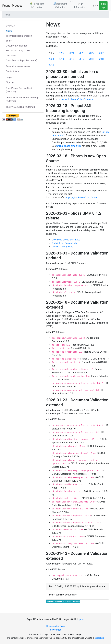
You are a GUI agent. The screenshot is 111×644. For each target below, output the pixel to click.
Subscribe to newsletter (18, 66)
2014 (51, 65)
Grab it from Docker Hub (64, 243)
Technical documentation (19, 36)
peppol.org (99, 638)
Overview (11, 26)
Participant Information (37, 6)
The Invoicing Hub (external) (20, 107)
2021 (102, 53)
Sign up (103, 6)
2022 (92, 53)
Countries (11, 56)
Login (9, 77)
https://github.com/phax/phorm (82, 198)
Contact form (13, 71)
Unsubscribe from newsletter (56, 628)
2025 (61, 53)
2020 (51, 59)
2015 (102, 59)
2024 (71, 53)
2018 (71, 59)
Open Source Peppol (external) (22, 60)
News (9, 31)
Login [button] (93, 6)
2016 (92, 59)
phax (82, 619)
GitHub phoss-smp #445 (69, 146)
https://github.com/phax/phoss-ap (76, 99)
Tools (9, 41)
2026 (51, 53)
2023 (82, 53)
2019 (61, 59)
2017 (82, 59)
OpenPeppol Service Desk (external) (19, 90)
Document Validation (60, 6)
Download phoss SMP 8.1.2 (66, 240)
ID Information (80, 6)
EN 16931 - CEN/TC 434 (18, 51)
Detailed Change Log (63, 247)
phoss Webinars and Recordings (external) (22, 99)
